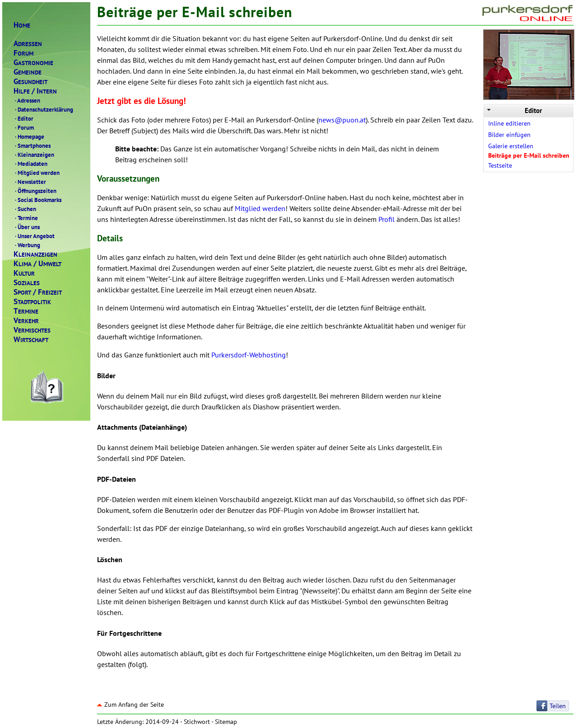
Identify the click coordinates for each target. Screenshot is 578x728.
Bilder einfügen (509, 135)
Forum (24, 127)
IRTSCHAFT (31, 340)
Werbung (27, 245)
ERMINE (26, 311)
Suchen (25, 209)
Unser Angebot (34, 236)
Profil (387, 219)
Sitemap (226, 722)
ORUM (23, 53)
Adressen (27, 100)
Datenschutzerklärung (43, 109)
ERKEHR (26, 321)
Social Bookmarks (37, 200)
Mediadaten (30, 164)
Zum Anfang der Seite (131, 705)
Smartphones (32, 146)
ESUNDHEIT (30, 82)
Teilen (558, 706)
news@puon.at (342, 120)
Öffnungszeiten (35, 191)
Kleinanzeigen (34, 155)
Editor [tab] (514, 110)
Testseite (500, 165)
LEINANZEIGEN (35, 254)
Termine (26, 218)
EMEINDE (28, 72)
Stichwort (197, 722)
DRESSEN (28, 44)
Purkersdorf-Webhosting (249, 355)
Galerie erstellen (511, 146)
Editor (23, 118)
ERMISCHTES (32, 330)
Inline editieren (509, 123)
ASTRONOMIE (33, 63)
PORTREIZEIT (38, 292)
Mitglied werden (37, 173)
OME (22, 25)
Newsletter (30, 182)
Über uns (27, 227)
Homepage (29, 136)
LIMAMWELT (37, 264)
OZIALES (27, 283)
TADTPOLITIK (32, 302)
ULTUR (24, 273)
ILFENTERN (35, 91)
